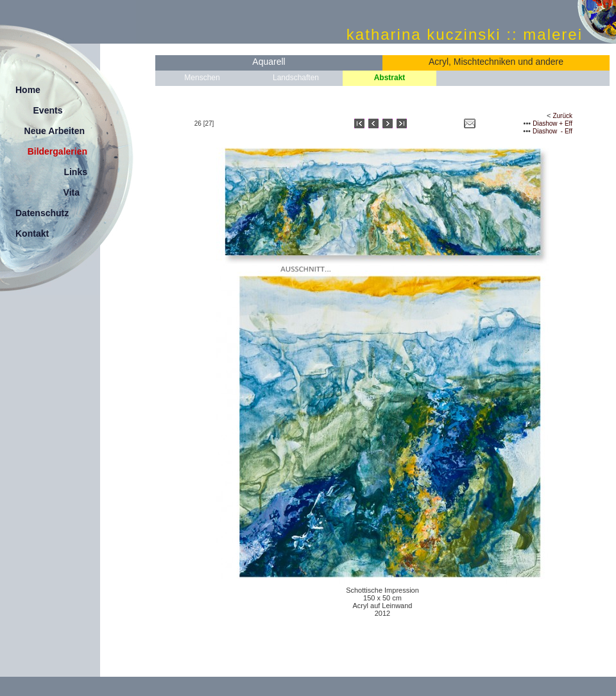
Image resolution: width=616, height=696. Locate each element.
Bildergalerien (57, 151)
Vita (72, 192)
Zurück (562, 116)
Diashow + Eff (552, 123)
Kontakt (32, 233)
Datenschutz (42, 213)
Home (28, 90)
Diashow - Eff (552, 131)
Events (48, 110)
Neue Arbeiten (55, 131)
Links (75, 172)
